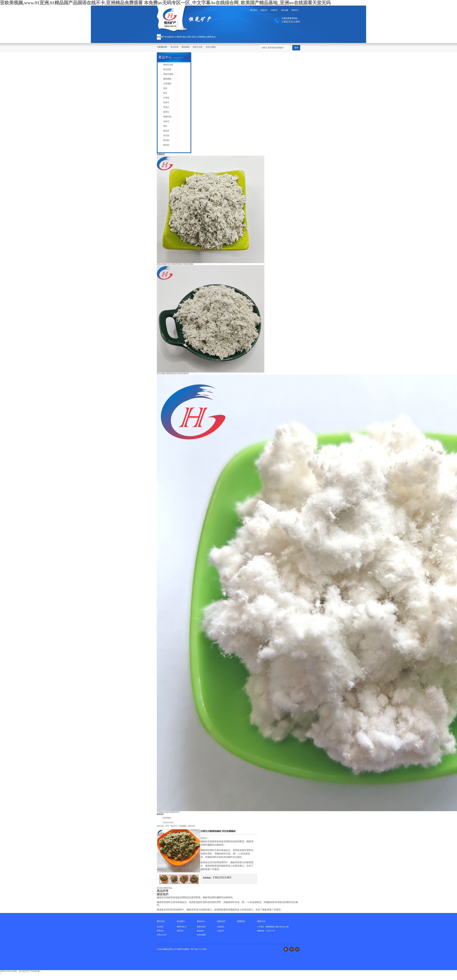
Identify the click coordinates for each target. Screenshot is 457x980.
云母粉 (166, 98)
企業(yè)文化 (162, 935)
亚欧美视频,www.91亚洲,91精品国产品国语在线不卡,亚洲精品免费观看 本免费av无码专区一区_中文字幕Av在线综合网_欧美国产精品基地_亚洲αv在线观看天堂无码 (165, 3)
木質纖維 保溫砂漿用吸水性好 (168, 812)
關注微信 (254, 10)
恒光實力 (181, 921)
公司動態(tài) (202, 37)
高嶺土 (166, 107)
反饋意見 (274, 10)
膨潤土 (166, 112)
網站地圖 (285, 10)
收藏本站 (264, 10)
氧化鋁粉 (175, 47)
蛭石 (165, 93)
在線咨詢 (220, 927)
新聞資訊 (241, 921)
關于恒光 (165, 37)
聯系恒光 (295, 10)
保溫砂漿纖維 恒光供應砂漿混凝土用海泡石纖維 (175, 264)
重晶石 (166, 131)
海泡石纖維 (211, 47)
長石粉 (166, 136)
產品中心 (173, 37)
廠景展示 (180, 931)
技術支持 (221, 921)
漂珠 (165, 88)
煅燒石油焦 (198, 47)
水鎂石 (166, 121)
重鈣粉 (166, 145)
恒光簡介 (160, 927)
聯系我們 (160, 814)
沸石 (165, 126)
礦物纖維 (186, 47)
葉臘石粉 (167, 117)
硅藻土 (166, 102)
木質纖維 (167, 84)
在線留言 (220, 931)
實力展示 (192, 37)
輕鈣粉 (166, 140)
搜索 (296, 48)
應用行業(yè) (183, 37)
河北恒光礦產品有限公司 (166, 949)
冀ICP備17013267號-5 (199, 949)
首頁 (159, 37)
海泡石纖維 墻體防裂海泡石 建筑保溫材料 (173, 373)
